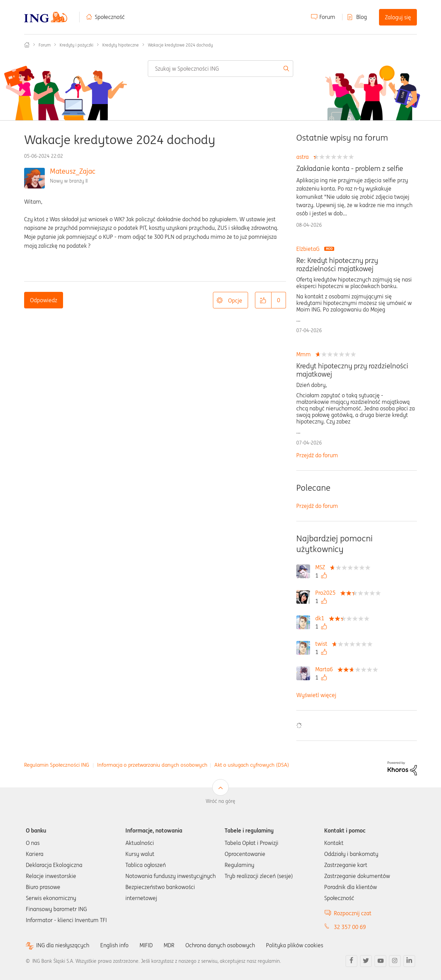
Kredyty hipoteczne (121, 45)
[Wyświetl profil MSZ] (322, 567)
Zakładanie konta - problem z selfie (350, 169)
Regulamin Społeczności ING (57, 765)
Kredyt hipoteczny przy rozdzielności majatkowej (352, 370)
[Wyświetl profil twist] (323, 644)
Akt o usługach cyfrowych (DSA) (252, 765)
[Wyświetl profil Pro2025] (327, 593)
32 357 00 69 (350, 927)
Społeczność (110, 17)
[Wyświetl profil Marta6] (326, 669)
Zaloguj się (398, 17)
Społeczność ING (27, 45)
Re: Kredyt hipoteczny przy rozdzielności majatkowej (337, 265)
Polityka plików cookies (295, 945)
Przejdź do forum (317, 455)
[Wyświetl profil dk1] (321, 618)
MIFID (146, 945)
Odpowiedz (44, 300)
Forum (327, 17)
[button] (263, 300)
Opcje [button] (235, 300)
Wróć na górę (220, 801)
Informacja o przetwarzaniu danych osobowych (152, 765)
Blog (362, 17)
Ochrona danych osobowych (220, 945)
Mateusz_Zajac (73, 171)
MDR (169, 945)
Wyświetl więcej (316, 695)
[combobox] (220, 69)
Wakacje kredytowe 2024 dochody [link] (180, 45)
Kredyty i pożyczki (76, 45)
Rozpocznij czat (353, 913)
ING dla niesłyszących (63, 945)
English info (114, 945)
